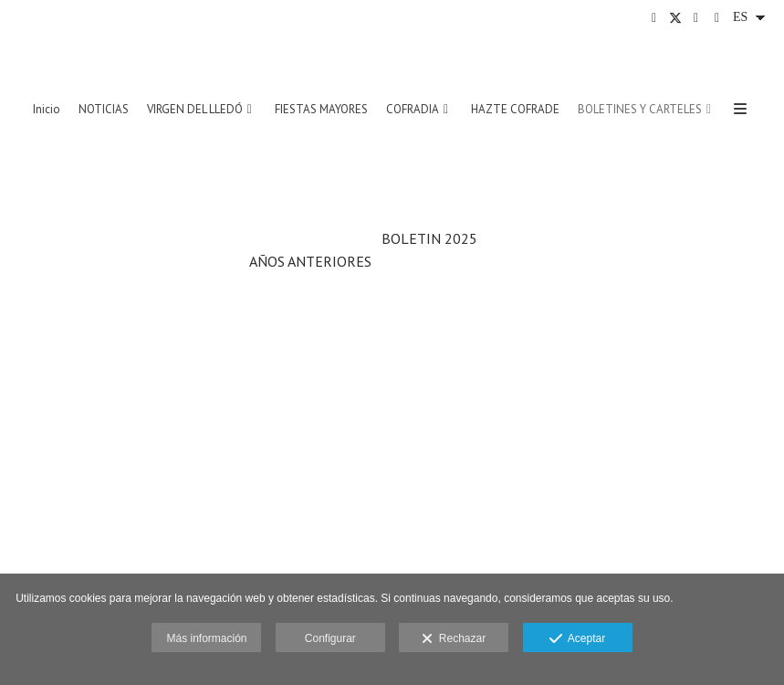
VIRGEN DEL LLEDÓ (195, 110)
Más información (206, 638)
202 (457, 238)
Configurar (330, 638)
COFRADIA (413, 110)
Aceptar (577, 639)
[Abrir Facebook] (654, 18)
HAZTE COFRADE (515, 110)
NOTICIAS (104, 110)
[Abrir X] (675, 18)
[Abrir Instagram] (696, 18)
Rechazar (454, 639)
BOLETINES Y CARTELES (640, 110)
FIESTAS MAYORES (321, 110)
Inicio (47, 110)
